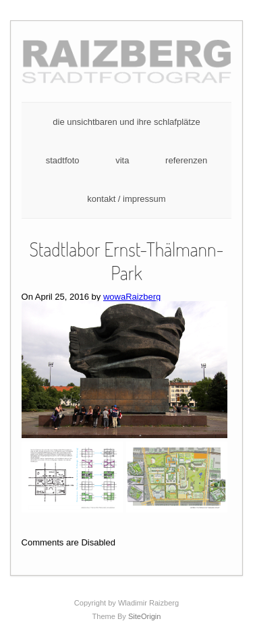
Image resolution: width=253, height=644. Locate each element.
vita (122, 160)
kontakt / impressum (126, 199)
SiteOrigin (145, 616)
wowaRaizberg (132, 297)
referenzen (186, 160)
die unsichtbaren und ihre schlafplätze (126, 122)
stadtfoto (63, 160)
